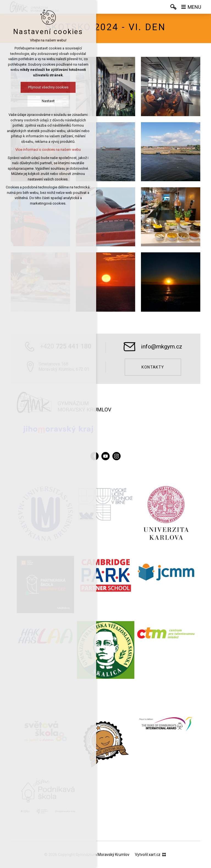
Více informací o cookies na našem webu (48, 150)
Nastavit (48, 101)
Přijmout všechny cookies (48, 87)
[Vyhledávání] (173, 7)
